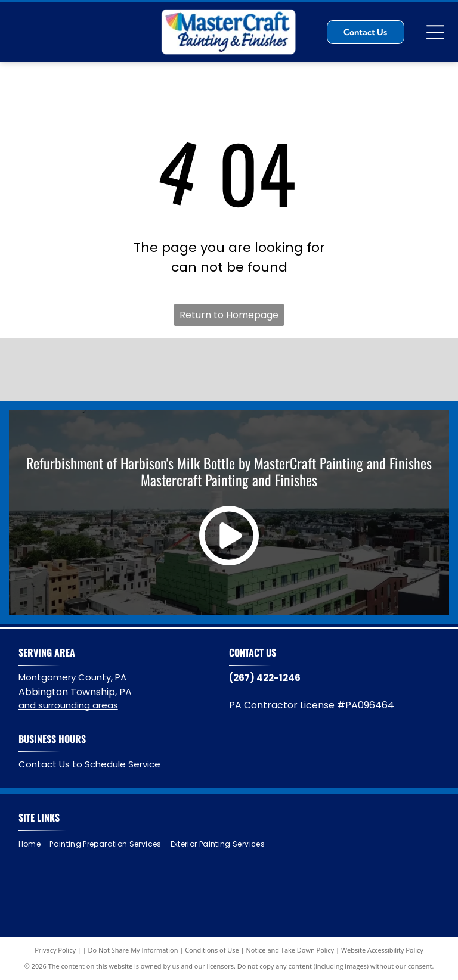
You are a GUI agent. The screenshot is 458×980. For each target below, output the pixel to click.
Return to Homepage (229, 315)
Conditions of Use (212, 950)
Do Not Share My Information (133, 950)
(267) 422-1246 (265, 678)
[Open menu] (435, 32)
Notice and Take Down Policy (290, 950)
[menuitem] (34, 844)
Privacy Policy (55, 950)
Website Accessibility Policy (382, 950)
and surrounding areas (68, 705)
